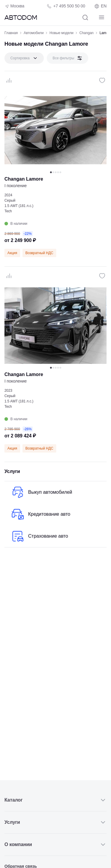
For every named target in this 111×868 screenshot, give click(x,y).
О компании (55, 845)
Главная (11, 33)
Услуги (55, 822)
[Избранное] (102, 80)
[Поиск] (85, 17)
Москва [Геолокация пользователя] (14, 6)
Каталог (55, 800)
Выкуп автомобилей (41, 492)
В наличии (16, 224)
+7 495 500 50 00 (69, 6)
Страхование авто (39, 536)
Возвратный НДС (39, 253)
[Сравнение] (9, 80)
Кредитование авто (40, 514)
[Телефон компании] (66, 6)
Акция (12, 253)
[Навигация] (101, 17)
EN (100, 6)
